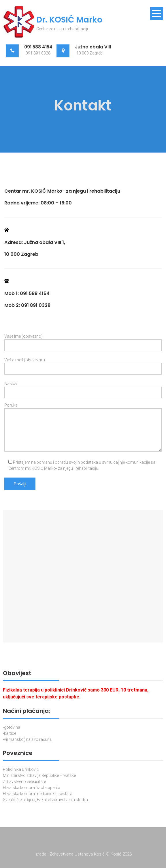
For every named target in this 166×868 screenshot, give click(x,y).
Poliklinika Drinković (21, 769)
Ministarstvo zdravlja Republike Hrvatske (39, 775)
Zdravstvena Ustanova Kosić (78, 855)
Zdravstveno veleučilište (24, 781)
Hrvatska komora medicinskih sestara (38, 794)
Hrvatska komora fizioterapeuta (32, 788)
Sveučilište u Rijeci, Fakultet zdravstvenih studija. (46, 800)
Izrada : (42, 855)
